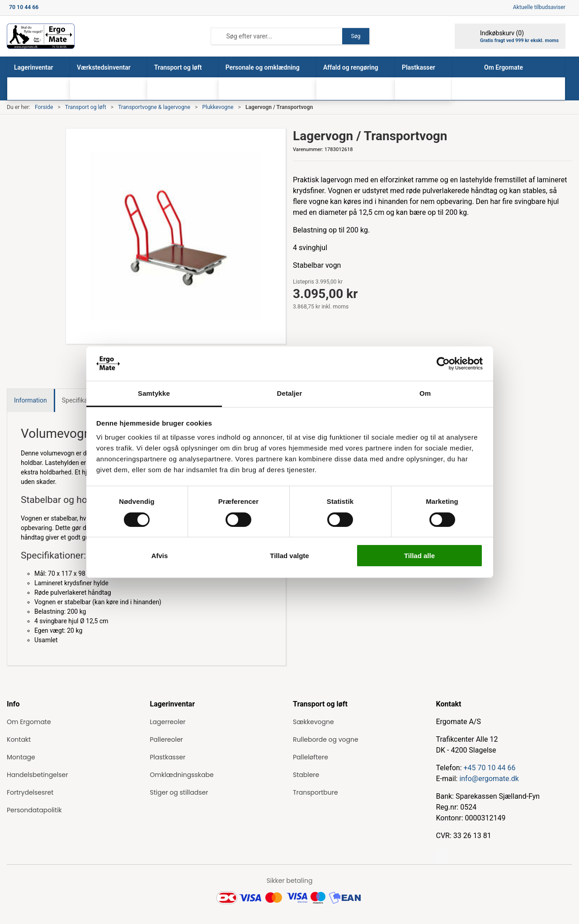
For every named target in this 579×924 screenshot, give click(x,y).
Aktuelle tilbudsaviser (539, 7)
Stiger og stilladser (179, 792)
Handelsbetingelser (37, 775)
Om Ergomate (29, 722)
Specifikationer (83, 400)
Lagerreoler (168, 722)
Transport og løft (86, 107)
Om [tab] (425, 393)
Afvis (160, 556)
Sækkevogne (313, 722)
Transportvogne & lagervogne (154, 107)
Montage (21, 757)
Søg (355, 36)
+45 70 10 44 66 (490, 768)
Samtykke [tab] (154, 393)
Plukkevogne (218, 107)
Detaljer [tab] (290, 393)
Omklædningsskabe (182, 775)
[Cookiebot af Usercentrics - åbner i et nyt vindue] (443, 364)
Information (31, 400)
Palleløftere (311, 757)
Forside (44, 107)
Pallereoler (167, 739)
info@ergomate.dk (489, 779)
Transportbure (315, 792)
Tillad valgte (289, 556)
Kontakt (19, 739)
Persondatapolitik (34, 810)
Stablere (306, 775)
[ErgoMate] (41, 36)
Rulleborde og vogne (326, 739)
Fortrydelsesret (30, 792)
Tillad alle (419, 556)
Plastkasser (168, 757)
